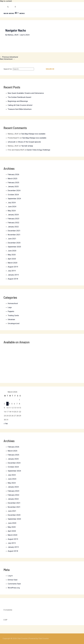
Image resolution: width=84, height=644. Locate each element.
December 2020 (14, 243)
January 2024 (13, 215)
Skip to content (6, 1)
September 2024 (14, 199)
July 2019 (12, 271)
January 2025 (13, 187)
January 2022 (13, 227)
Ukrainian (11, 319)
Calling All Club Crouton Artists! (20, 105)
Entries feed (13, 580)
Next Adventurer (7, 59)
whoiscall (11, 142)
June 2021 (12, 239)
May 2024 (12, 211)
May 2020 (12, 255)
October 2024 (13, 195)
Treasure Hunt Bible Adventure (20, 109)
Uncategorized (14, 323)
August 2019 (13, 267)
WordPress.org (14, 588)
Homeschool (13, 303)
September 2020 (14, 247)
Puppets (11, 311)
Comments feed (14, 584)
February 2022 (13, 223)
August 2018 (13, 279)
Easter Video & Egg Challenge (38, 150)
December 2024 (14, 190)
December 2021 (14, 231)
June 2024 (12, 207)
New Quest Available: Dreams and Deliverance (26, 93)
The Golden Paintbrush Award (19, 97)
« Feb (6, 424)
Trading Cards (13, 315)
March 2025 (13, 179)
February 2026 (13, 174)
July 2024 (12, 203)
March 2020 (13, 263)
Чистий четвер (27, 146)
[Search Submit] (38, 69)
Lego (10, 307)
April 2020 (12, 259)
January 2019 (13, 275)
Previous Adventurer (9, 57)
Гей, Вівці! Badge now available (33, 134)
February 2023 (13, 219)
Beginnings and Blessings (18, 101)
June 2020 (12, 251)
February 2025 (13, 183)
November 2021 (14, 235)
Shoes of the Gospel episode (29, 142)
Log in (10, 576)
